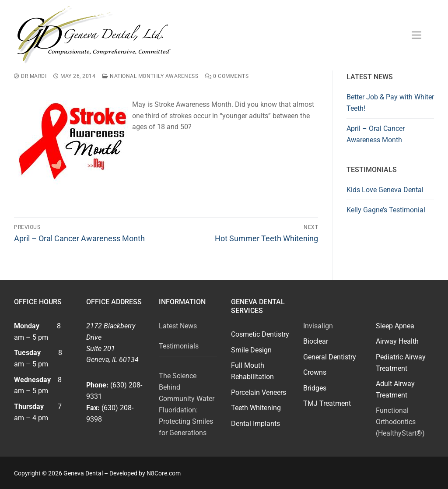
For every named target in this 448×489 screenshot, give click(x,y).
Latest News (178, 326)
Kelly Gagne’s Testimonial (386, 210)
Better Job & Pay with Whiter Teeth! (390, 103)
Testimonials (179, 346)
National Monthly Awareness (150, 76)
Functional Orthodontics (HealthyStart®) (400, 422)
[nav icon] (416, 35)
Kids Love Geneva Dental (385, 190)
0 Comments (227, 76)
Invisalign (318, 326)
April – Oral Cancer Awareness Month (376, 134)
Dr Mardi (30, 76)
